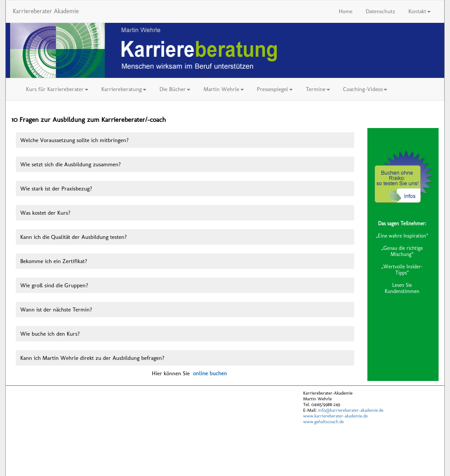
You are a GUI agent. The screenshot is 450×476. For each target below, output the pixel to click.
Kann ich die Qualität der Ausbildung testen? (74, 237)
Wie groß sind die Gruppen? (54, 285)
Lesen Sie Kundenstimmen (402, 288)
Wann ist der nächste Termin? (56, 309)
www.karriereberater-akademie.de (336, 416)
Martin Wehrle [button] (224, 89)
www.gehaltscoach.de (323, 422)
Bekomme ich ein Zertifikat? (54, 261)
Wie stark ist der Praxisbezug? (56, 189)
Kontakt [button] (419, 11)
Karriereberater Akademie (46, 11)
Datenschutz (380, 11)
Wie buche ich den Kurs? (50, 334)
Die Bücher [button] (175, 89)
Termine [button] (318, 89)
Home (346, 11)
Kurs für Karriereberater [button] (57, 89)
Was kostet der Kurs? (45, 213)
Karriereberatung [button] (124, 89)
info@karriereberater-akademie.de (350, 410)
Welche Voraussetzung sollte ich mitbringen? (74, 140)
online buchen (210, 373)
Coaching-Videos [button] (365, 89)
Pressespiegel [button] (275, 89)
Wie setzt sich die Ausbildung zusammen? (71, 164)
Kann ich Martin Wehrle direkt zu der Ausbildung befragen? (92, 358)
